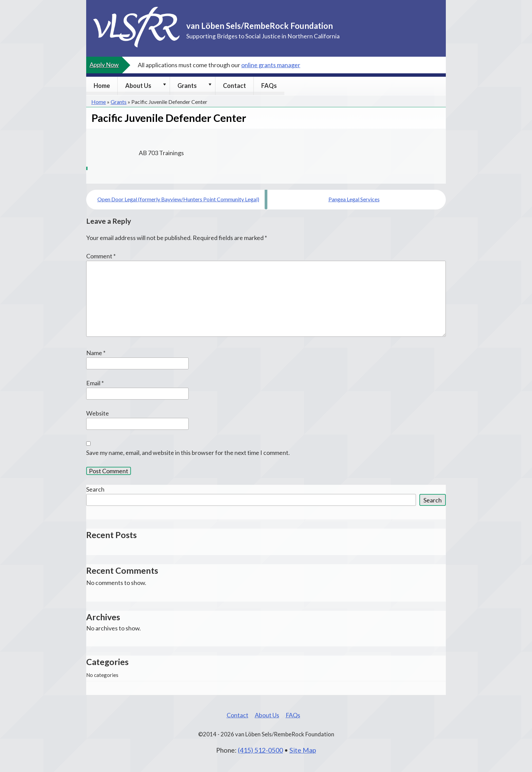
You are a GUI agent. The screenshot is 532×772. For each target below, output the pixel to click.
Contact (234, 86)
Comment (101, 256)
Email (95, 383)
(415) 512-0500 (260, 750)
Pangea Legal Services (354, 199)
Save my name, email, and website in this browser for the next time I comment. (188, 453)
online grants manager (271, 65)
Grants (187, 86)
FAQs (269, 86)
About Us (138, 86)
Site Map (303, 750)
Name (96, 353)
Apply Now (104, 65)
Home (102, 86)
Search (95, 489)
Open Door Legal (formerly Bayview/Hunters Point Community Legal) (178, 199)
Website (98, 413)
